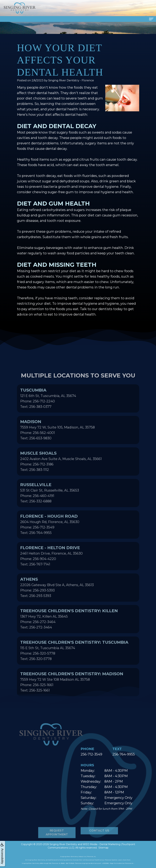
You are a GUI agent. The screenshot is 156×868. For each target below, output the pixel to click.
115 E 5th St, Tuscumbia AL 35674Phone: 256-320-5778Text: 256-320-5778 (74, 661)
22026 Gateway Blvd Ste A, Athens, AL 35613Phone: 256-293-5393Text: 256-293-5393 (57, 598)
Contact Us (99, 841)
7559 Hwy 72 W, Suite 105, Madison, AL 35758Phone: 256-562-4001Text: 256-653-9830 (57, 440)
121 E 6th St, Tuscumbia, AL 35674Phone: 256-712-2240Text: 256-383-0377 (48, 409)
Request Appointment (57, 843)
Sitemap (103, 848)
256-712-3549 (91, 754)
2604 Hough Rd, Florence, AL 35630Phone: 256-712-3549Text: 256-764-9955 (50, 535)
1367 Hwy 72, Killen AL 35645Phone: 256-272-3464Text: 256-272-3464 (69, 630)
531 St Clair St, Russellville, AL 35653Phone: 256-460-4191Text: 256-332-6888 (50, 503)
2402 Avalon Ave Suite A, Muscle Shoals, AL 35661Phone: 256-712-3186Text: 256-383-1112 (61, 472)
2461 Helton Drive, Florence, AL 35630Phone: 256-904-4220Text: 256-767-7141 (51, 567)
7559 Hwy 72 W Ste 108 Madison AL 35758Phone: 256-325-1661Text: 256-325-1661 (72, 693)
